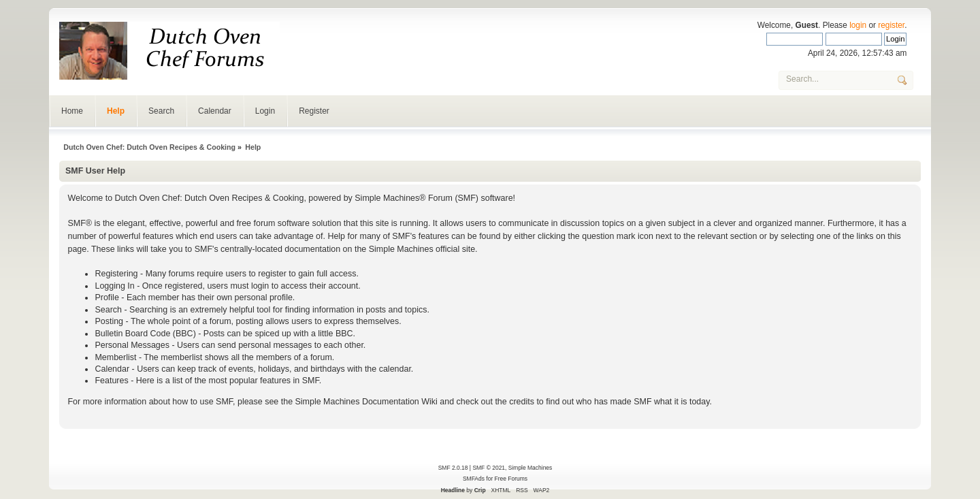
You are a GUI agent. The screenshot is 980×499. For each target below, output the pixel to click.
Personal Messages (132, 345)
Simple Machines (530, 468)
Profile (107, 297)
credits (522, 402)
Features (111, 381)
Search (161, 111)
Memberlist (115, 357)
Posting (109, 321)
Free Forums (511, 479)
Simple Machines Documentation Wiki (366, 402)
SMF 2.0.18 (453, 468)
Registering (116, 274)
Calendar (215, 111)
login (858, 25)
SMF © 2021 (489, 468)
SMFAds (474, 479)
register (891, 25)
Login (265, 111)
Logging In (114, 286)
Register (314, 111)
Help (116, 111)
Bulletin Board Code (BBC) (145, 334)
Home (72, 111)
